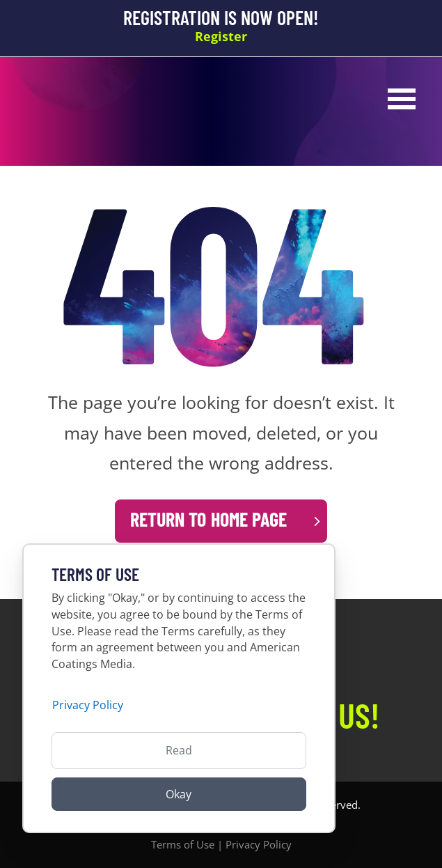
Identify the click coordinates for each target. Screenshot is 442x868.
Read (179, 750)
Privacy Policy (259, 844)
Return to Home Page (208, 519)
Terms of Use (183, 844)
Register (221, 36)
